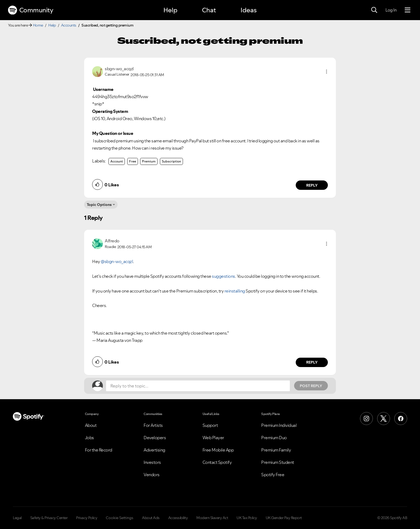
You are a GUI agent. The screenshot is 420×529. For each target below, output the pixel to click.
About (91, 425)
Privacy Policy (87, 518)
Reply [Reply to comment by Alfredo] (312, 362)
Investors (152, 462)
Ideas (249, 10)
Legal (17, 518)
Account (117, 161)
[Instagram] (366, 419)
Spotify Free (273, 475)
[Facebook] (401, 419)
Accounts (69, 25)
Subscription (171, 161)
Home (38, 25)
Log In (391, 10)
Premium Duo (274, 438)
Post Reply (311, 386)
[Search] (374, 10)
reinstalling (235, 291)
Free (133, 161)
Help (170, 10)
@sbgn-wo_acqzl (117, 261)
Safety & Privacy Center (49, 518)
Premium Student (278, 462)
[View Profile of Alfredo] (112, 241)
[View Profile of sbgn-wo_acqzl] (119, 69)
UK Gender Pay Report (284, 518)
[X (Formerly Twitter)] (384, 419)
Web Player (213, 438)
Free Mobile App (218, 450)
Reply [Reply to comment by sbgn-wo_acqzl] (312, 185)
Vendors (152, 475)
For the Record (99, 450)
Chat (209, 10)
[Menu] (408, 10)
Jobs (89, 438)
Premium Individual (279, 425)
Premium (149, 161)
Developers (155, 438)
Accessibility (178, 518)
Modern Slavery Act (212, 518)
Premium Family (276, 450)
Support (210, 425)
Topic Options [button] (99, 205)
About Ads (151, 518)
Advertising (154, 450)
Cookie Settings (120, 518)
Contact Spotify (217, 462)
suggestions (224, 276)
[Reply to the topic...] (198, 386)
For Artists (153, 425)
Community (31, 10)
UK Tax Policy (247, 518)
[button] (327, 72)
